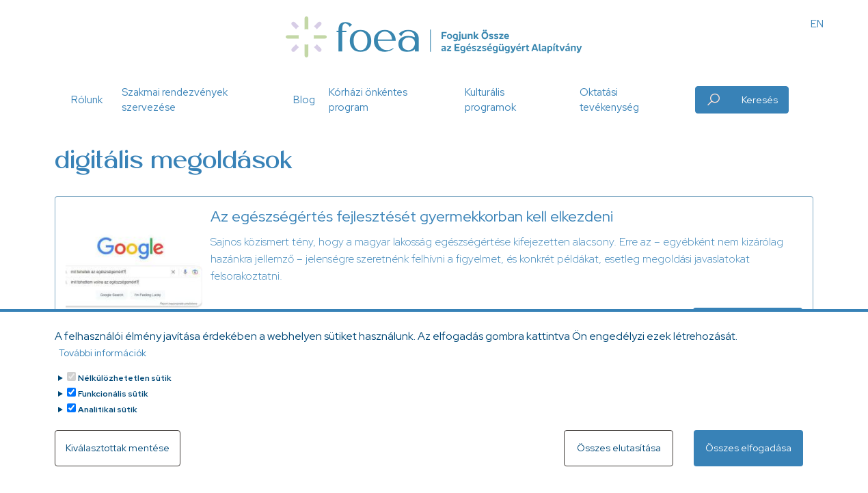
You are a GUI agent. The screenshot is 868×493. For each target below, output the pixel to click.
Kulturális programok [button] (490, 100)
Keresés (760, 100)
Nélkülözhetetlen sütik (125, 386)
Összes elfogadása (748, 456)
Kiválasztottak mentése (118, 456)
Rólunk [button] (87, 100)
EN (817, 24)
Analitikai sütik (108, 418)
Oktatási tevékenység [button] (609, 100)
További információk (103, 361)
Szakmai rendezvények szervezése (175, 100)
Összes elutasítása (619, 456)
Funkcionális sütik (113, 402)
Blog (304, 100)
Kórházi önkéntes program (368, 100)
